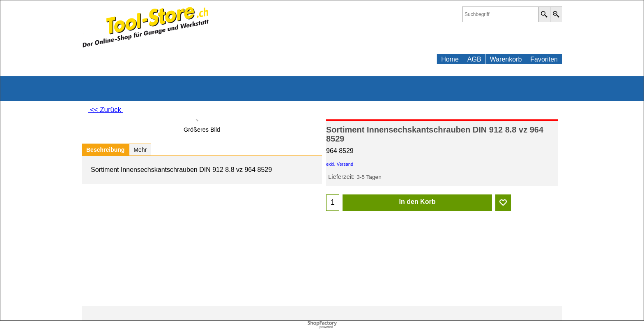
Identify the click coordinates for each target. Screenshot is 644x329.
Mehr (140, 150)
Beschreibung (105, 150)
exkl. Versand (340, 164)
